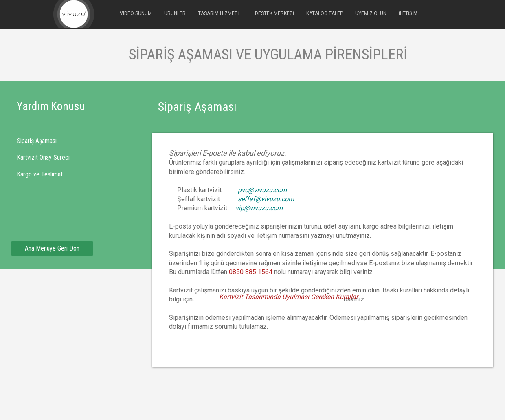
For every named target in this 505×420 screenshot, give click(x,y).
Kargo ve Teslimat (40, 174)
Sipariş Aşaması (37, 141)
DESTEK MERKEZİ (274, 13)
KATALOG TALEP (325, 13)
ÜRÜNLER (175, 13)
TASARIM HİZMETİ (218, 13)
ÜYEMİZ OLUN (371, 13)
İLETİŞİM (408, 13)
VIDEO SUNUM (136, 13)
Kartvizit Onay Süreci (43, 157)
